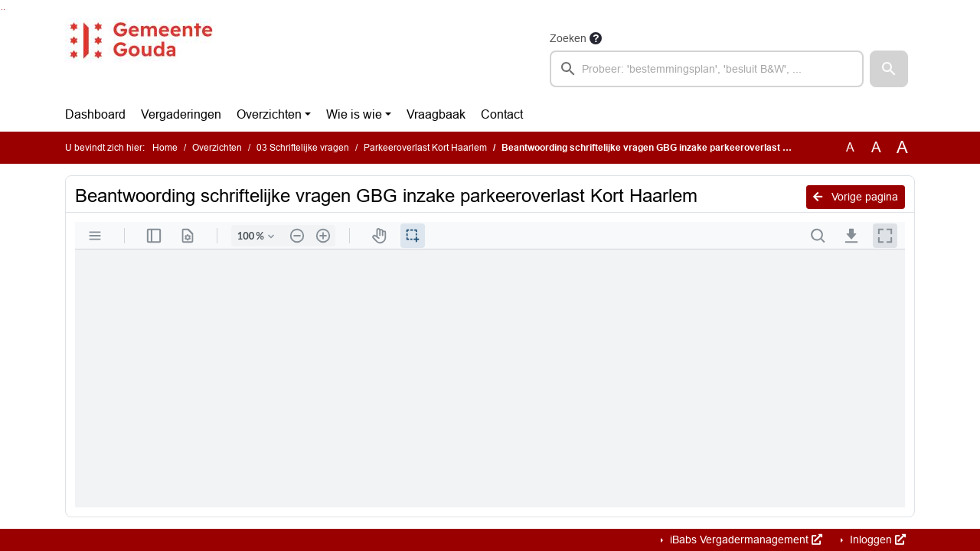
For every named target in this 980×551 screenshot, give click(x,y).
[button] (889, 69)
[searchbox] (707, 69)
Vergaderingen (181, 114)
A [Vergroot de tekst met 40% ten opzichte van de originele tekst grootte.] (902, 148)
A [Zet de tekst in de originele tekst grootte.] (850, 147)
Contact (502, 114)
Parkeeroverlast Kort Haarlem (425, 148)
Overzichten (269, 114)
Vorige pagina (856, 197)
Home (165, 148)
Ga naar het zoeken (2, 10)
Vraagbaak (436, 114)
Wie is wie (354, 114)
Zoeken (568, 38)
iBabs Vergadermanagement (745, 540)
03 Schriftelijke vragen (303, 148)
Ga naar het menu (4, 10)
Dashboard (95, 114)
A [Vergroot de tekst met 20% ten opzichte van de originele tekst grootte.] (876, 147)
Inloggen (876, 540)
